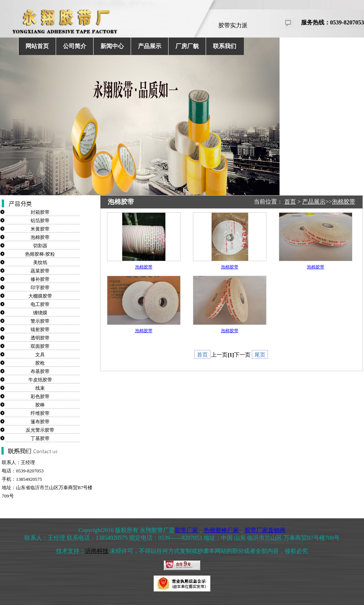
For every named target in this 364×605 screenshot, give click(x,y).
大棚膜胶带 (40, 296)
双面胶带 (40, 346)
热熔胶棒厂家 (221, 530)
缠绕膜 (40, 313)
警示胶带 (40, 321)
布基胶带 (40, 371)
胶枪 (40, 363)
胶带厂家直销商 (265, 530)
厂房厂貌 (187, 46)
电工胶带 (40, 304)
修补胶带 (40, 279)
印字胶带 (40, 288)
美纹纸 (40, 262)
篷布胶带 (40, 422)
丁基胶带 (40, 438)
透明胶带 (40, 338)
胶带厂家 (186, 530)
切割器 (40, 246)
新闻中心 (112, 46)
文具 (40, 355)
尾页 (260, 355)
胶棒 (40, 405)
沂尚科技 (97, 551)
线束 (40, 388)
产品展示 (150, 46)
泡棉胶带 (40, 237)
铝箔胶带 (40, 221)
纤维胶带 (40, 413)
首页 (290, 202)
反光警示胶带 (40, 430)
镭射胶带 (40, 329)
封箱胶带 (40, 212)
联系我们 (225, 46)
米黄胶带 (40, 229)
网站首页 (37, 46)
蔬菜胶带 (40, 271)
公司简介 (75, 46)
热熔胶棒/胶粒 (40, 254)
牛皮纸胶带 (40, 380)
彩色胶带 (40, 396)
